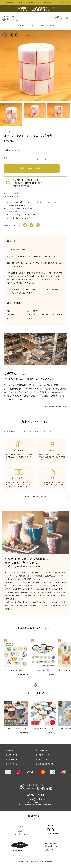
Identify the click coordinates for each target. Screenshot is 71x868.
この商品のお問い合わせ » (13, 196)
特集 (13, 205)
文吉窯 (24, 212)
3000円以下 (26, 218)
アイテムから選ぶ (17, 202)
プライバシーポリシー (46, 755)
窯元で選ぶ (15, 212)
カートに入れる (32, 168)
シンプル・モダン (31, 215)
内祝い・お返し (29, 208)
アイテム (22, 25)
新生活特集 (21, 205)
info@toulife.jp (37, 799)
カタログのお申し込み (46, 764)
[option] (35, 66)
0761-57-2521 (55, 3)
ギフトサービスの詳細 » (13, 193)
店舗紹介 (11, 750)
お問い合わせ (13, 764)
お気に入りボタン (63, 168)
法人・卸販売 (43, 759)
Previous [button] (2, 66)
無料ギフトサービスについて (36, 497)
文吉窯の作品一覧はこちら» (56, 406)
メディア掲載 (13, 755)
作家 (32, 25)
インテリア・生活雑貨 (34, 202)
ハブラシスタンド (51, 202)
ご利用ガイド (43, 750)
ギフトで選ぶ (16, 208)
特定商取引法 (13, 759)
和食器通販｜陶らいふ (36, 862)
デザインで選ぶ (17, 215)
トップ (6, 202)
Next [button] (69, 66)
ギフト (52, 25)
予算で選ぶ (15, 218)
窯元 (42, 25)
